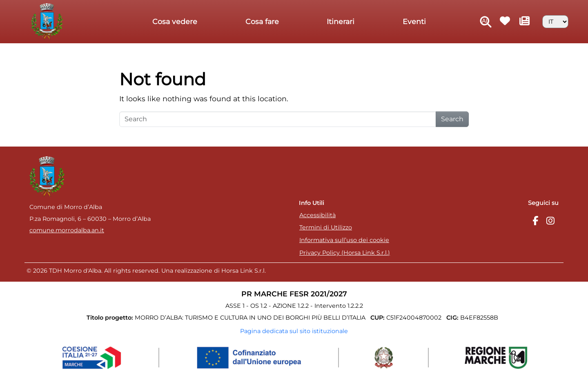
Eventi (414, 21)
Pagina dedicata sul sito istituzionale (294, 331)
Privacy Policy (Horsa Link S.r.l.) (345, 253)
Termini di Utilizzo (326, 227)
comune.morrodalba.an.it (67, 230)
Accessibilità (317, 215)
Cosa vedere (175, 21)
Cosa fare (262, 21)
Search (452, 119)
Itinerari (341, 21)
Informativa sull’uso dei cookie (344, 240)
